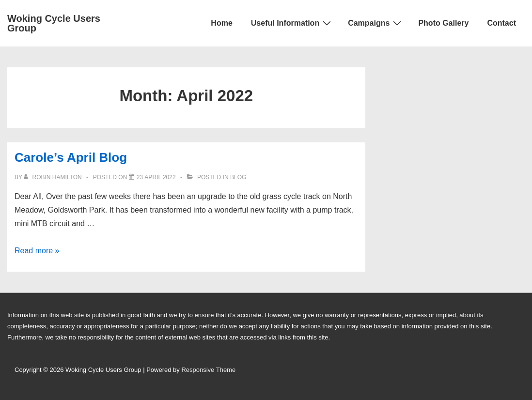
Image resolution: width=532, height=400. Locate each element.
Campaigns (376, 23)
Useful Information (292, 23)
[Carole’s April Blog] (156, 177)
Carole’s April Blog (71, 157)
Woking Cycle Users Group (54, 23)
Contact (501, 23)
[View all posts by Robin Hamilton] (54, 177)
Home (221, 23)
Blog (238, 177)
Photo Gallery (443, 23)
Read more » (37, 251)
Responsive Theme (208, 370)
